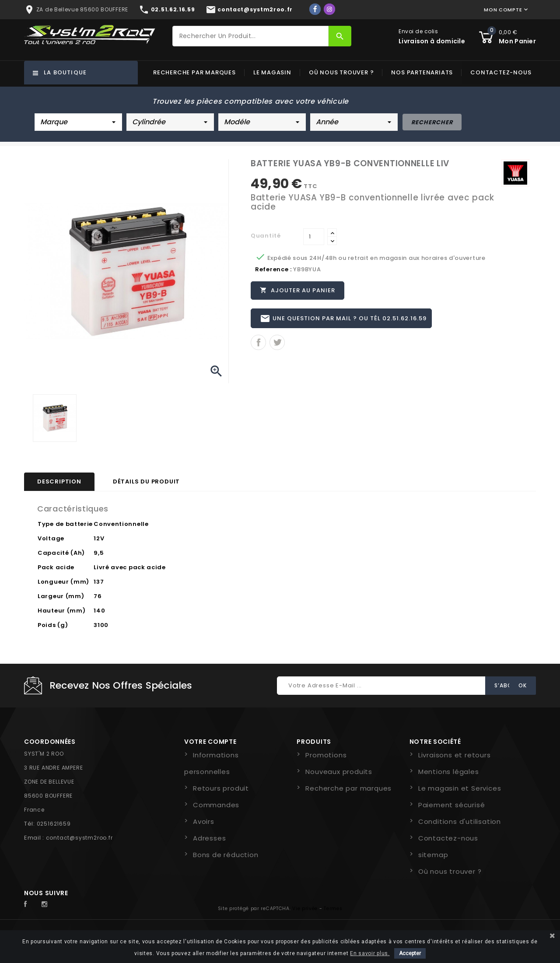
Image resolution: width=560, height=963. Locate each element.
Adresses (209, 838)
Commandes (216, 805)
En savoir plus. (370, 953)
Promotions (326, 755)
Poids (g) (53, 625)
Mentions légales (449, 772)
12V (99, 538)
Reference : (273, 269)
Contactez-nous (501, 72)
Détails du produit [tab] (146, 481)
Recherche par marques (194, 72)
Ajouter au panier (297, 290)
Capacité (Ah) (61, 553)
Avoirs (204, 821)
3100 (101, 625)
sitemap (433, 855)
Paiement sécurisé (452, 805)
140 (99, 611)
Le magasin (272, 72)
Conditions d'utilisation (460, 821)
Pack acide (56, 567)
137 (99, 582)
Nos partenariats (422, 72)
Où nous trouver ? (341, 72)
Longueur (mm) (63, 582)
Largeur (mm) (61, 596)
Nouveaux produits (339, 772)
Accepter (410, 953)
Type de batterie (65, 524)
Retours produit (221, 788)
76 (98, 596)
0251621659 (54, 824)
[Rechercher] (251, 36)
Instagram (47, 904)
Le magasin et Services (460, 788)
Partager (258, 343)
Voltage (51, 538)
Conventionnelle (121, 524)
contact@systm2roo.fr (79, 838)
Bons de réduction (226, 855)
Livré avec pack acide (130, 567)
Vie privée (305, 909)
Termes (333, 909)
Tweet (277, 343)
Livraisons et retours (455, 755)
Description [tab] (59, 481)
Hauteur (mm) (61, 611)
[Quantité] (314, 237)
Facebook (30, 904)
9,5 (99, 553)
